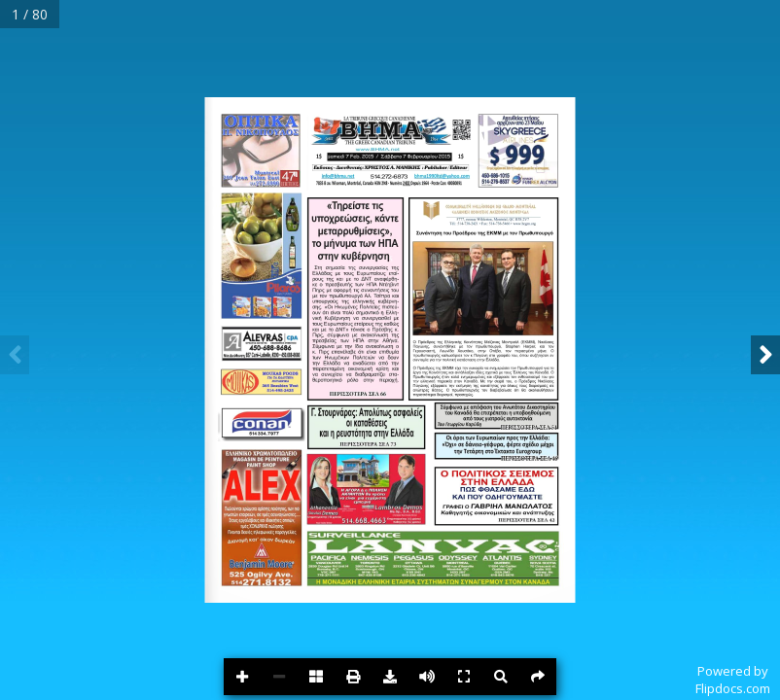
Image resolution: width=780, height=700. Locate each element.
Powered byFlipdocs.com (733, 680)
